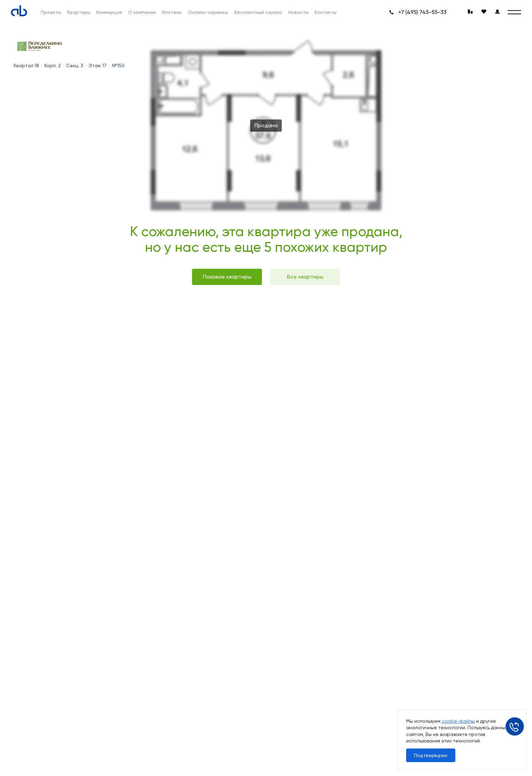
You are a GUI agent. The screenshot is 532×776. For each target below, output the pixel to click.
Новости (298, 12)
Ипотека (172, 12)
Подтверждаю (431, 755)
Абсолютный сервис (258, 12)
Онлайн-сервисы (208, 12)
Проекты (51, 12)
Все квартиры (305, 277)
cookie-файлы (458, 721)
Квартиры (79, 12)
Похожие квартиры (227, 277)
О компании (142, 12)
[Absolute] (19, 11)
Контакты (326, 12)
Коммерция (109, 12)
